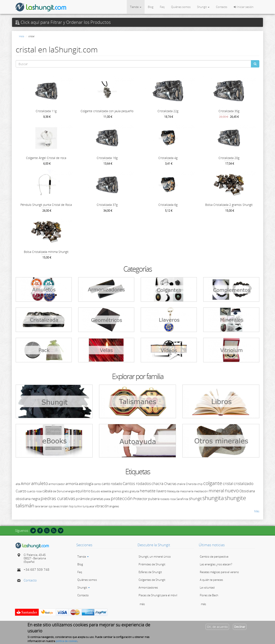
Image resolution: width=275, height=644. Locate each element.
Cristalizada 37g (107, 205)
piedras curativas (58, 498)
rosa (173, 499)
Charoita (191, 484)
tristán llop (67, 506)
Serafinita (182, 499)
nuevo (232, 490)
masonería (187, 491)
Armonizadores (148, 587)
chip (200, 484)
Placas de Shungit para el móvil (158, 595)
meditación (201, 491)
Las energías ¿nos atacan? (216, 564)
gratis (125, 491)
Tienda (136, 7)
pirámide (83, 499)
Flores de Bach (209, 595)
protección (122, 498)
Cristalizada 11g (46, 111)
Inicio (21, 36)
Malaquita (173, 491)
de (54, 491)
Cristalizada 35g (229, 111)
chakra (181, 484)
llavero (161, 491)
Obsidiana (247, 491)
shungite (235, 498)
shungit (195, 499)
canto (97, 484)
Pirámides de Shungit (152, 564)
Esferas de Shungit (150, 572)
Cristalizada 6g (168, 205)
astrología (86, 484)
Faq (162, 7)
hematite (148, 491)
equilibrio (83, 491)
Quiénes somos (181, 7)
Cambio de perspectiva (214, 557)
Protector (140, 499)
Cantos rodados (137, 483)
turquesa (88, 506)
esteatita (106, 491)
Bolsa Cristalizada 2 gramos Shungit (229, 205)
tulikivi (78, 506)
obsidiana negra (28, 499)
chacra (157, 483)
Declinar (240, 627)
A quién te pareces (211, 580)
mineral (216, 491)
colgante (213, 483)
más (142, 604)
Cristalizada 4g (168, 158)
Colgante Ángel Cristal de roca (46, 158)
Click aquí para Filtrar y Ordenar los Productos (63, 22)
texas (57, 506)
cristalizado (244, 483)
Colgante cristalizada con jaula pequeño (107, 111)
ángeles (114, 506)
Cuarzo (21, 491)
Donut (61, 491)
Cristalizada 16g (107, 158)
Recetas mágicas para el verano (219, 572)
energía (70, 491)
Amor (26, 483)
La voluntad (207, 587)
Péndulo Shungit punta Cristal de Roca (46, 205)
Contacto (222, 7)
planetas (97, 499)
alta (18, 484)
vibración (102, 506)
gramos (117, 491)
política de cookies (66, 641)
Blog (151, 7)
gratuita (134, 491)
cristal (228, 483)
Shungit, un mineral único (155, 557)
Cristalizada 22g (168, 111)
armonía (72, 484)
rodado (165, 499)
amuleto (40, 483)
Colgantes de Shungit (152, 580)
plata (107, 499)
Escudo (95, 491)
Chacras (170, 484)
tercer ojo (47, 506)
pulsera (154, 499)
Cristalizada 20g (229, 158)
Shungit (203, 7)
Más (257, 511)
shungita (213, 498)
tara (37, 506)
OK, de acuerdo (217, 627)
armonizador (57, 484)
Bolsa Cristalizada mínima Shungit (46, 252)
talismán (25, 505)
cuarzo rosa (34, 491)
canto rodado (112, 484)
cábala (47, 491)
